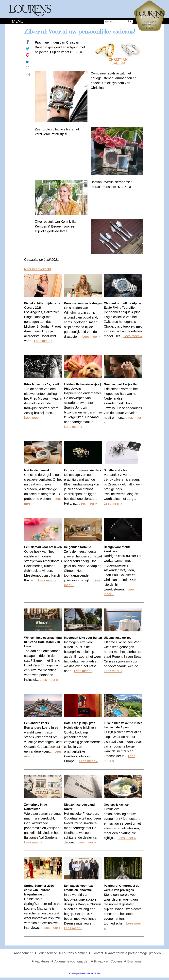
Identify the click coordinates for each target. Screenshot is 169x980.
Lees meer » (43, 341)
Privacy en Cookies (108, 961)
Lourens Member (74, 953)
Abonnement (23, 953)
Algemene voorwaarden (72, 961)
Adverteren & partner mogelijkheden (134, 953)
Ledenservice (47, 953)
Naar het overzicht (37, 269)
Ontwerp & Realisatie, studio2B (84, 973)
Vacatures (42, 961)
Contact (97, 953)
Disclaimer (135, 961)
